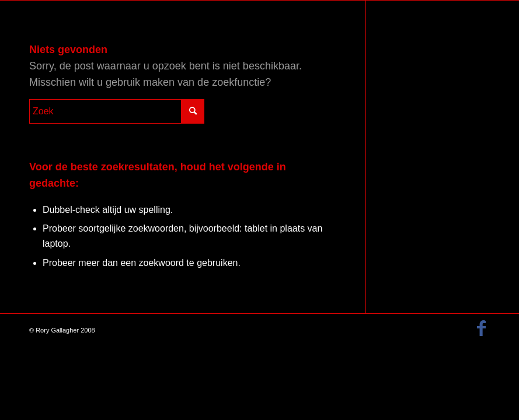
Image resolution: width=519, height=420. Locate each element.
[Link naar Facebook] (481, 328)
